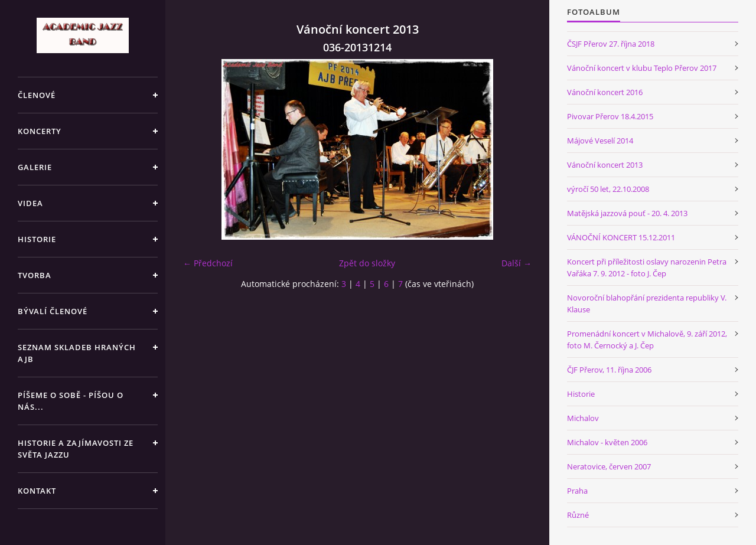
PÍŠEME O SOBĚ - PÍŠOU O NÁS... (71, 401)
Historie (581, 394)
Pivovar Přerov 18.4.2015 (610, 116)
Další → (517, 263)
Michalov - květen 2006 (607, 442)
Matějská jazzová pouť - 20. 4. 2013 (627, 213)
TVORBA (35, 275)
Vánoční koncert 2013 (605, 165)
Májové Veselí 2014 (600, 141)
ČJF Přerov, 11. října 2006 (609, 370)
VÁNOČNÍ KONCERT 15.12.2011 (621, 237)
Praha (577, 491)
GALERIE (35, 167)
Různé (578, 515)
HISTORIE (37, 239)
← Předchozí (208, 263)
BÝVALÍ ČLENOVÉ (53, 311)
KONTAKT (37, 491)
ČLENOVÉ (37, 95)
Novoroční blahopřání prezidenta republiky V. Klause (647, 303)
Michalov (583, 418)
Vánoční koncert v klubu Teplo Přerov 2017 (642, 68)
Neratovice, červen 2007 (609, 466)
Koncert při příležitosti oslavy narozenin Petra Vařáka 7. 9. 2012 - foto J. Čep (647, 267)
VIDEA (30, 203)
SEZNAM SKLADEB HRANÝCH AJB (77, 353)
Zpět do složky (367, 263)
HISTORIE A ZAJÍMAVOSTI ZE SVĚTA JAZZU (76, 449)
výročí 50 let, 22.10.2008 (608, 189)
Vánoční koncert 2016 (605, 92)
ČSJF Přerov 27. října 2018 (611, 44)
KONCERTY (40, 131)
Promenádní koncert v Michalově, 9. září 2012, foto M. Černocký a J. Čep (647, 340)
